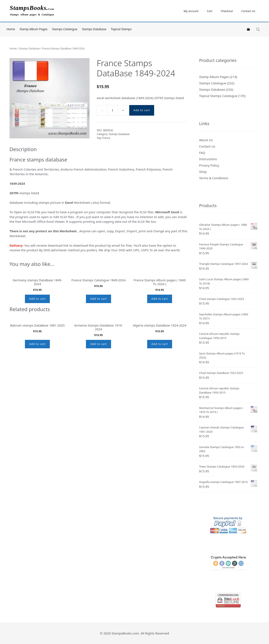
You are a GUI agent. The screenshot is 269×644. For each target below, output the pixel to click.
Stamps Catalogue (65, 29)
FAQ (202, 153)
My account (191, 11)
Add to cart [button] (37, 351)
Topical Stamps (121, 29)
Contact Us (248, 11)
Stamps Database (94, 29)
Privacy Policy (209, 165)
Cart (210, 11)
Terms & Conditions (214, 178)
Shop (203, 172)
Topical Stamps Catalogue (218, 96)
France (106, 138)
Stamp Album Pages (34, 29)
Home (11, 29)
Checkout (227, 11)
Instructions (208, 159)
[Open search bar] (258, 29)
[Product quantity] (113, 110)
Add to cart (142, 110)
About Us (206, 140)
